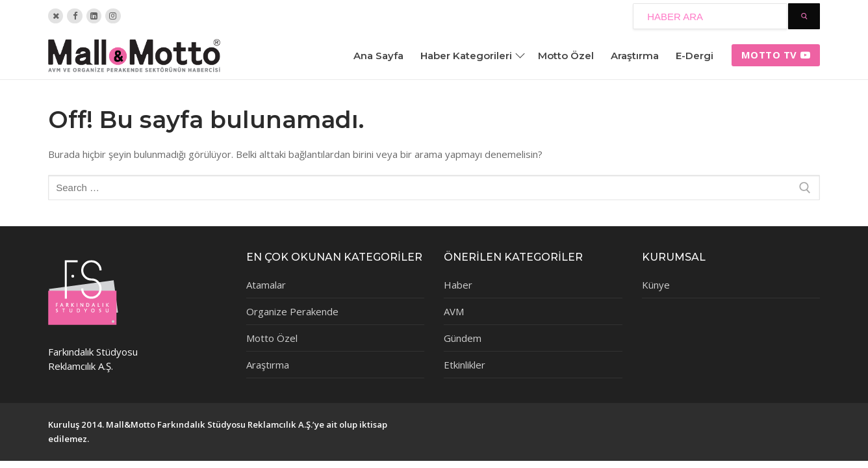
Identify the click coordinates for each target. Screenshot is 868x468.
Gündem (463, 338)
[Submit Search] (804, 16)
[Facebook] (74, 16)
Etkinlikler (465, 365)
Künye (656, 285)
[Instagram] (113, 16)
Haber (458, 285)
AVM (454, 311)
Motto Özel (272, 338)
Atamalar (266, 285)
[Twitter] (56, 16)
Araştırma (268, 365)
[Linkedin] (94, 16)
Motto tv (776, 55)
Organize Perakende (292, 311)
